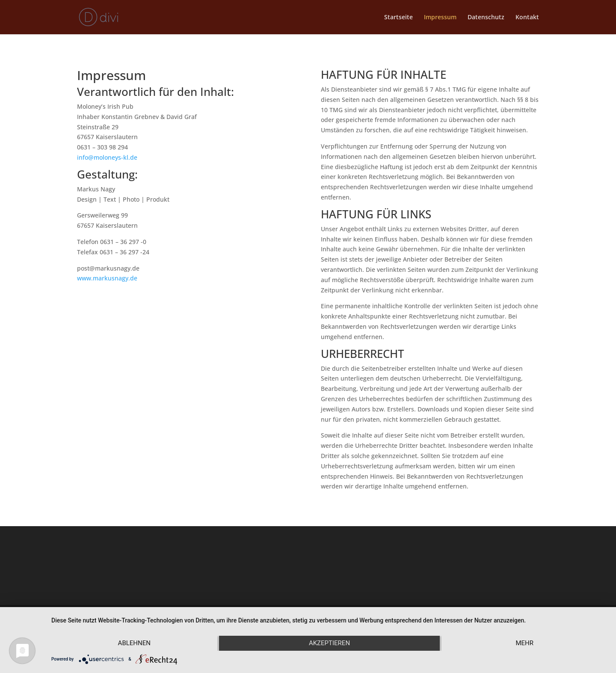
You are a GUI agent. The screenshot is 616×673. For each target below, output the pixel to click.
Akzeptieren (329, 643)
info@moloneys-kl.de (107, 157)
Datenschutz (486, 18)
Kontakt (527, 18)
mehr (524, 643)
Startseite (398, 18)
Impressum (440, 18)
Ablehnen (134, 643)
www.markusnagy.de (107, 278)
